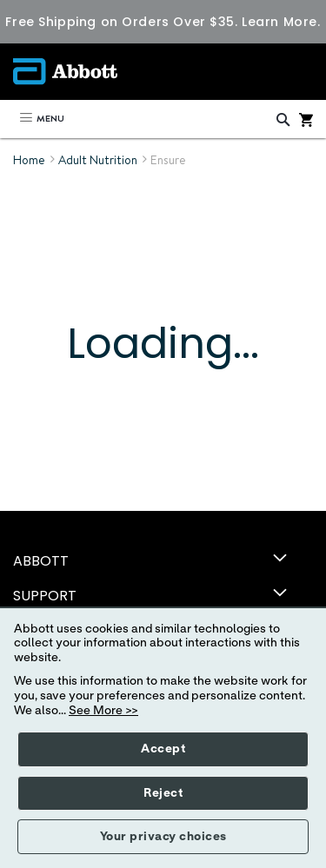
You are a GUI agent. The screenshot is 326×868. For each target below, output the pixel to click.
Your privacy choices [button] (163, 837)
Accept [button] (163, 749)
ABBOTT (41, 561)
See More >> (103, 711)
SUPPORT (45, 596)
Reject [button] (163, 793)
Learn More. (281, 22)
